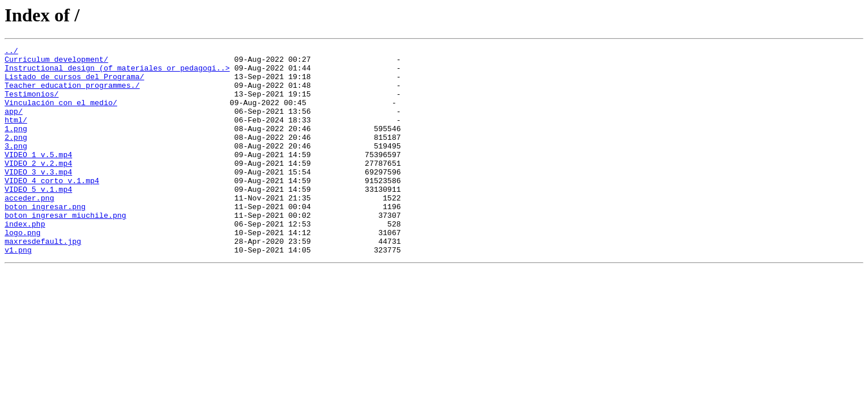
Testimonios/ (32, 104)
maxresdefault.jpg (43, 281)
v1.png (18, 291)
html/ (16, 135)
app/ (14, 125)
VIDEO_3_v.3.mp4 (38, 198)
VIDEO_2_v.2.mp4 (38, 187)
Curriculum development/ (56, 62)
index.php (25, 260)
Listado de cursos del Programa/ (74, 83)
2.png (16, 156)
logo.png (23, 270)
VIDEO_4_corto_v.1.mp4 (52, 208)
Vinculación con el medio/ (61, 114)
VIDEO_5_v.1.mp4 (38, 218)
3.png (16, 166)
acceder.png (29, 229)
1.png (16, 146)
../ (11, 52)
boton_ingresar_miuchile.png (66, 250)
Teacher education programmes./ (72, 94)
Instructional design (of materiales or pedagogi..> (117, 73)
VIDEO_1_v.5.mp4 (38, 177)
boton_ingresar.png (45, 239)
